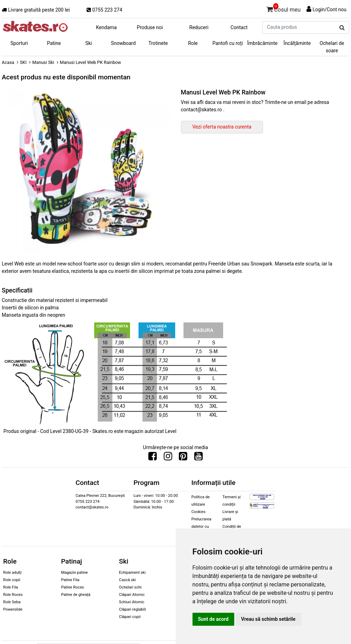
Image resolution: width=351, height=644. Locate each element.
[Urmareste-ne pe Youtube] (198, 458)
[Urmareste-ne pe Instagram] (168, 458)
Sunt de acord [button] (213, 619)
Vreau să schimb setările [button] (268, 619)
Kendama (106, 27)
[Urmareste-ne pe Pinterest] (183, 458)
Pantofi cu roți (228, 43)
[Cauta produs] (342, 28)
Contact (239, 27)
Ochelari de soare (332, 47)
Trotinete (158, 43)
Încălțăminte (297, 43)
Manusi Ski (43, 62)
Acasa (8, 62)
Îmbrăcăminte (262, 43)
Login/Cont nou (329, 9)
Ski (89, 43)
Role (193, 43)
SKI (23, 62)
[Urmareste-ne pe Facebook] (153, 458)
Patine (54, 43)
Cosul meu (284, 8)
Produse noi (150, 27)
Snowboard (124, 43)
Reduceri (199, 27)
